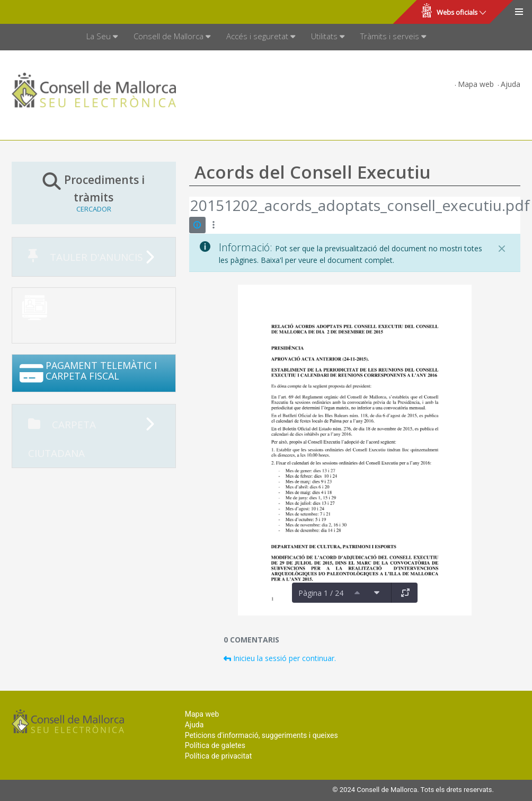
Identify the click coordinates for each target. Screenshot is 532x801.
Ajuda (511, 84)
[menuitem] (102, 37)
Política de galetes (215, 745)
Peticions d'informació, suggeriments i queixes (261, 735)
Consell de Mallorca (44, 12)
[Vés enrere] (190, 207)
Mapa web (476, 84)
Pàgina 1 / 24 (321, 593)
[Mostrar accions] (214, 225)
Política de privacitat (219, 756)
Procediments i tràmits (94, 192)
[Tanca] (502, 249)
